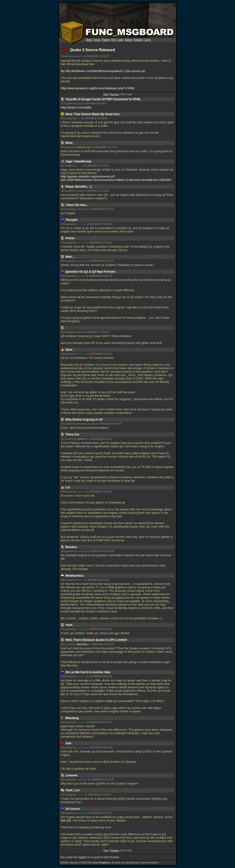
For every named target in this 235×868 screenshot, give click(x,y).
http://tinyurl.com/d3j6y (76, 107)
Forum (97, 40)
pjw (79, 118)
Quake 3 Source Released (92, 50)
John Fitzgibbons (102, 863)
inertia (80, 580)
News (89, 40)
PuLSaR (81, 224)
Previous (114, 94)
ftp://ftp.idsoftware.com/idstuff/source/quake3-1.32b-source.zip (103, 71)
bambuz (81, 243)
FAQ (114, 40)
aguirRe (81, 439)
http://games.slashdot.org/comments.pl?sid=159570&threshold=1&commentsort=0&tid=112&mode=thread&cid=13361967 (116, 178)
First (106, 94)
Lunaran (81, 747)
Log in (147, 40)
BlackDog (82, 644)
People (106, 40)
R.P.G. (80, 795)
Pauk (80, 166)
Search (129, 40)
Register (138, 40)
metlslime (77, 56)
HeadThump (84, 147)
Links (120, 40)
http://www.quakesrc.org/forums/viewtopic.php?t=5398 (98, 88)
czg (79, 103)
